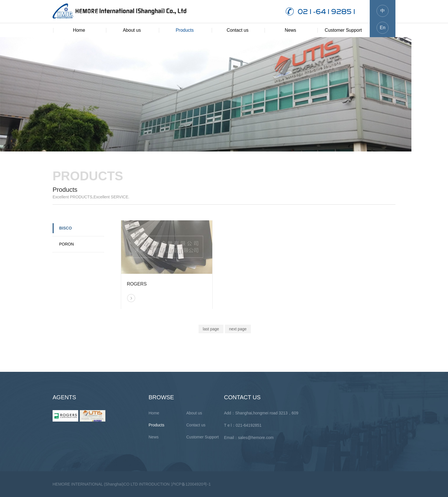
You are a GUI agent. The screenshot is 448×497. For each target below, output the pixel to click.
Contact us (237, 30)
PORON (66, 244)
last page (211, 329)
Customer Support (343, 30)
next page (238, 329)
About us (132, 30)
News (290, 30)
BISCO (65, 228)
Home (79, 30)
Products (185, 30)
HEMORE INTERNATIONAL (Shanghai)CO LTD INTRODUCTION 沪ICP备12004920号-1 (132, 484)
